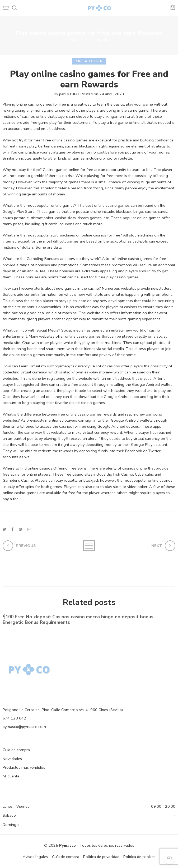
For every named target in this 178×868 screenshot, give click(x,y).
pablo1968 (69, 94)
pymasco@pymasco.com (24, 727)
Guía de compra (16, 750)
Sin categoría (97, 40)
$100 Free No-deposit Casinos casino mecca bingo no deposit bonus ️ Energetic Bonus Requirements (79, 620)
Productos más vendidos (24, 767)
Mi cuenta (11, 776)
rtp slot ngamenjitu (58, 366)
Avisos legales (35, 857)
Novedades (12, 759)
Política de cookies (139, 857)
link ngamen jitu (116, 116)
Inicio (74, 40)
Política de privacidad (101, 857)
